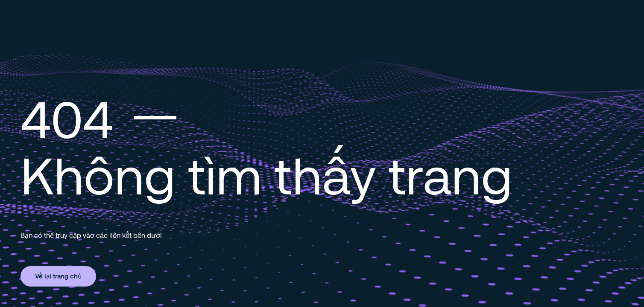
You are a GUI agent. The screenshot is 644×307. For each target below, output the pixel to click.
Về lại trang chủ (58, 276)
